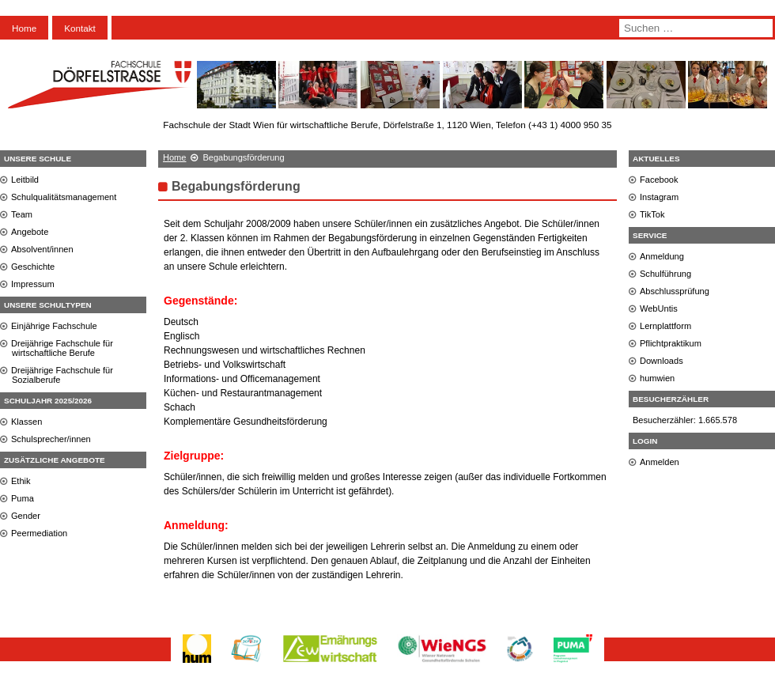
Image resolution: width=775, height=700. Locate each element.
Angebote (30, 232)
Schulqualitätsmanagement (64, 197)
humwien (657, 378)
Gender (26, 516)
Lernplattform (665, 326)
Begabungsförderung (236, 186)
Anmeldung (662, 256)
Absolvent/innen (42, 249)
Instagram (659, 197)
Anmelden (660, 462)
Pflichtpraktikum (671, 343)
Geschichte (33, 267)
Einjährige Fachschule (54, 326)
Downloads (662, 361)
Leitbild (25, 180)
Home (24, 28)
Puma (23, 498)
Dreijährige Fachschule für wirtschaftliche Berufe (62, 348)
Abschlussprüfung (675, 291)
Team (22, 214)
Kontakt (80, 28)
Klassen (26, 422)
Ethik (21, 481)
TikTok (652, 214)
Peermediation (39, 533)
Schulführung (665, 274)
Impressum (33, 284)
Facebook (659, 180)
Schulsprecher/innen (51, 439)
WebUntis (659, 308)
